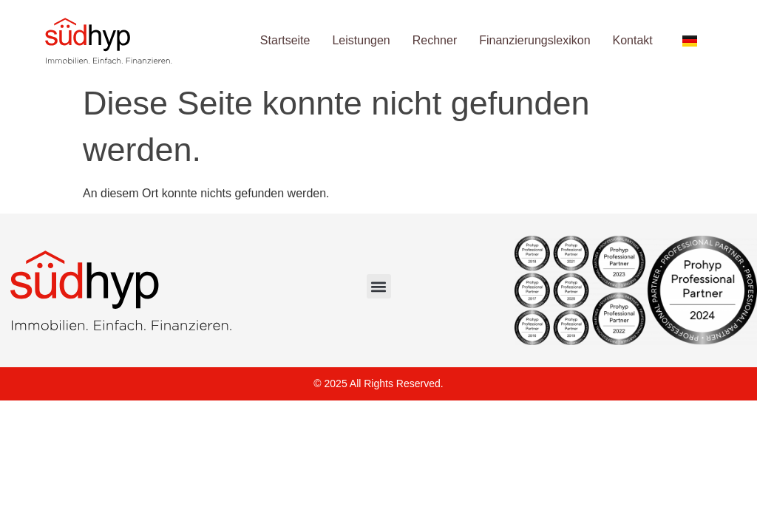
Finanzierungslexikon (534, 40)
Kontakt (633, 40)
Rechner (435, 40)
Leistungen (361, 40)
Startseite (285, 40)
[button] (379, 286)
